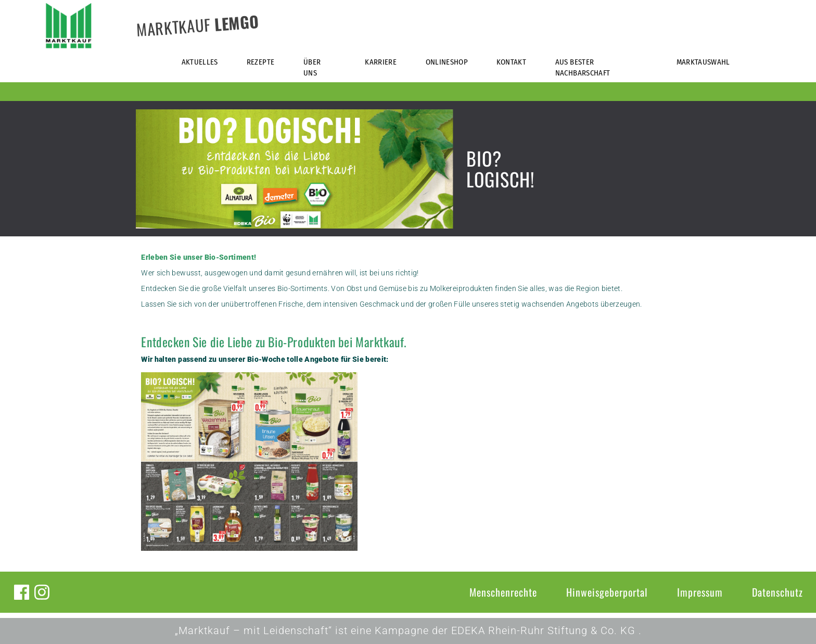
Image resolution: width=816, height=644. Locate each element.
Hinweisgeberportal (607, 592)
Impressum (700, 592)
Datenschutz (777, 592)
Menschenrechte (503, 592)
